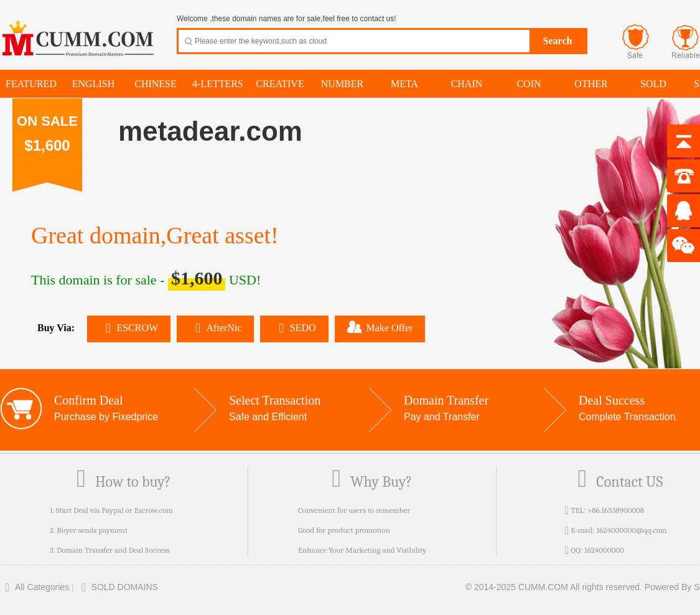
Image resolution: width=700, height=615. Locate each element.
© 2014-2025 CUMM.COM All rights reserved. (554, 587)
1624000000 (604, 550)
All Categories (35, 587)
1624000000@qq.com (631, 530)
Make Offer (380, 327)
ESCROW (129, 328)
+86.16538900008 (616, 510)
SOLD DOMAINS (117, 587)
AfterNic (215, 328)
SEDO (294, 328)
